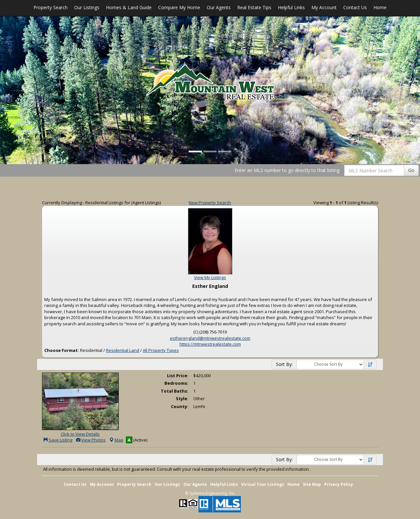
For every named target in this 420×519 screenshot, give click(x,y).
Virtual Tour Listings (263, 484)
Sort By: (284, 364)
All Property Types (161, 350)
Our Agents (219, 7)
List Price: (178, 376)
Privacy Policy (339, 484)
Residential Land (123, 350)
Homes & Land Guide (129, 7)
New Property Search (210, 203)
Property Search (51, 7)
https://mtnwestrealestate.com (210, 344)
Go (411, 170)
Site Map (312, 484)
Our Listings (87, 7)
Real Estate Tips (254, 7)
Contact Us (355, 7)
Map (116, 440)
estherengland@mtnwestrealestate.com (210, 338)
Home (380, 7)
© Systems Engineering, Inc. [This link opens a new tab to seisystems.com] (210, 493)
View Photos (91, 440)
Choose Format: (62, 350)
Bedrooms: (176, 383)
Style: (182, 399)
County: (180, 406)
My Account (324, 7)
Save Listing (58, 440)
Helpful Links (291, 7)
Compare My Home (179, 7)
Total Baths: (175, 391)
